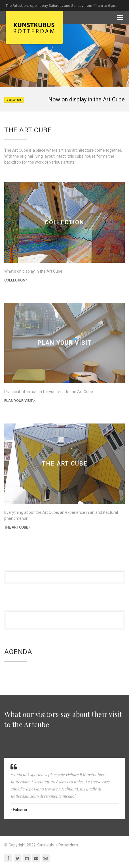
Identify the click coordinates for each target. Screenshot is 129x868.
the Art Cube (17, 527)
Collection (16, 280)
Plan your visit (20, 401)
